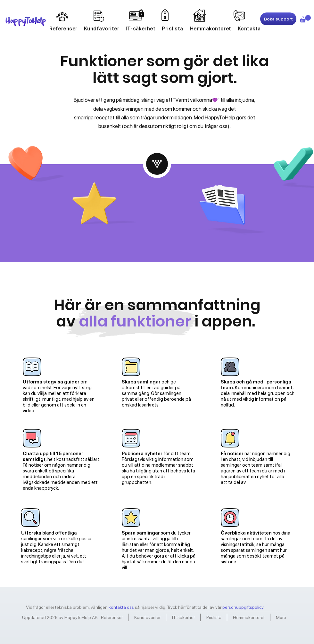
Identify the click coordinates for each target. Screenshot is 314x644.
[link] (305, 19)
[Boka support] (278, 19)
